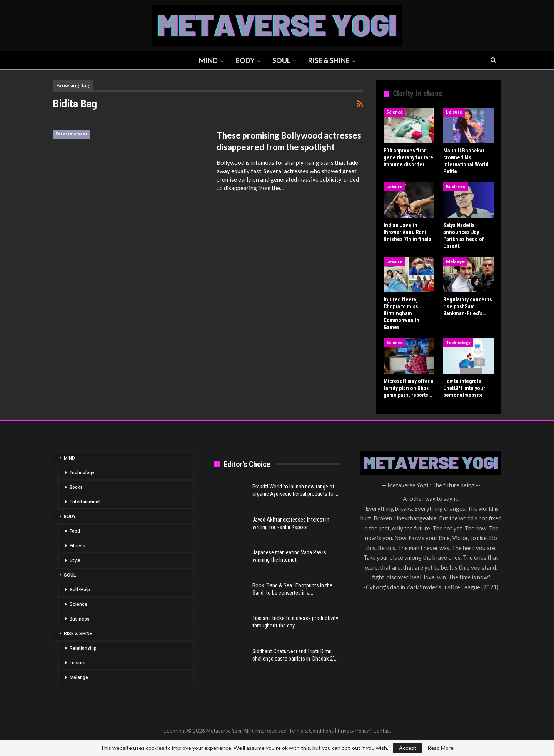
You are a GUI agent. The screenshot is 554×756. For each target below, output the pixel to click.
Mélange (455, 261)
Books (76, 487)
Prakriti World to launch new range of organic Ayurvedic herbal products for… (295, 490)
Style (75, 560)
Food (75, 531)
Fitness (78, 546)
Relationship (83, 648)
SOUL (282, 60)
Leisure (454, 112)
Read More (441, 748)
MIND (207, 60)
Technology (458, 342)
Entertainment (72, 134)
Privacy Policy (353, 731)
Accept (408, 748)
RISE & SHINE (331, 60)
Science (395, 112)
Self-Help (80, 590)
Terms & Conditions (311, 731)
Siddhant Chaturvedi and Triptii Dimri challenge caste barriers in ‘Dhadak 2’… (295, 655)
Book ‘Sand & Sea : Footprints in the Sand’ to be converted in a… (292, 589)
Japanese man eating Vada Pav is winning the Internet (289, 556)
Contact (382, 731)
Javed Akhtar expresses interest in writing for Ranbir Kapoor (291, 523)
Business (456, 186)
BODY (245, 60)
